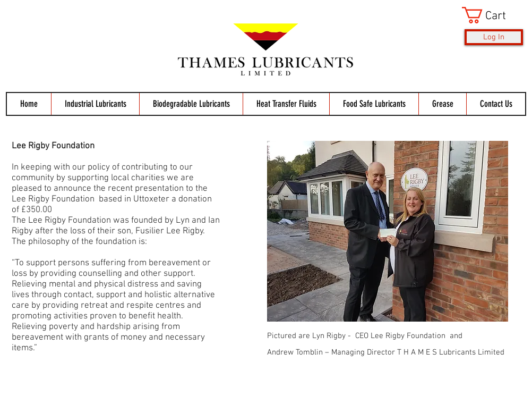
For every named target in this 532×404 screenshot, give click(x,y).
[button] (492, 15)
